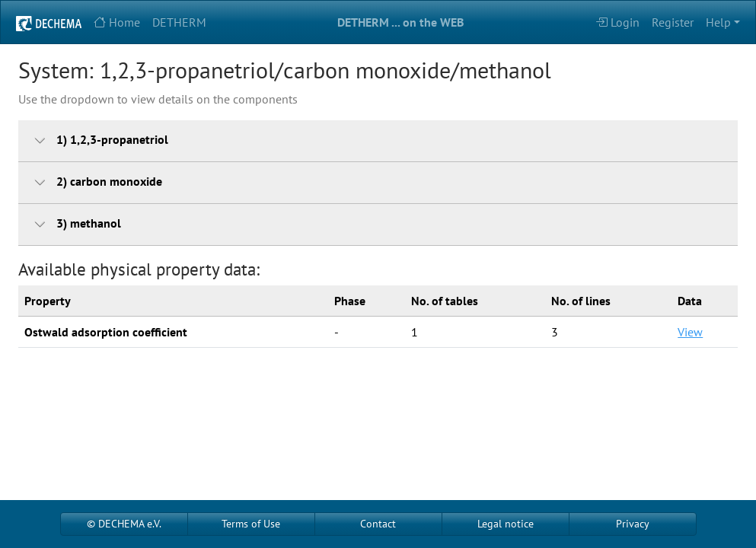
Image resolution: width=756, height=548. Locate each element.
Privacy (633, 524)
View (690, 332)
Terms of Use (251, 524)
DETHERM (179, 22)
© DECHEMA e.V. (124, 524)
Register (673, 22)
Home (117, 22)
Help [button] (718, 22)
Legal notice (506, 524)
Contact (378, 524)
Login (617, 22)
